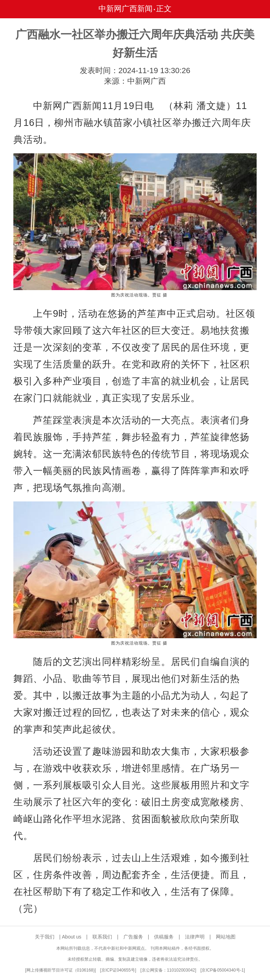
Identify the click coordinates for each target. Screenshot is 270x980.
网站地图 (226, 937)
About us (72, 937)
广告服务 (133, 937)
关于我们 (45, 937)
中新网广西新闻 (126, 9)
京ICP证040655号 (118, 970)
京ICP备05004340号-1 (223, 970)
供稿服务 (164, 937)
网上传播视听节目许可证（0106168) (61, 970)
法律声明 (195, 937)
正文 (164, 9)
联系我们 (102, 937)
